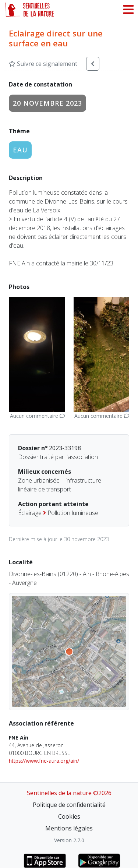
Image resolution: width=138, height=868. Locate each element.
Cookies (69, 816)
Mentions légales (69, 828)
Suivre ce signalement (43, 64)
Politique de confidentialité (69, 805)
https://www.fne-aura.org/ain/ (44, 761)
